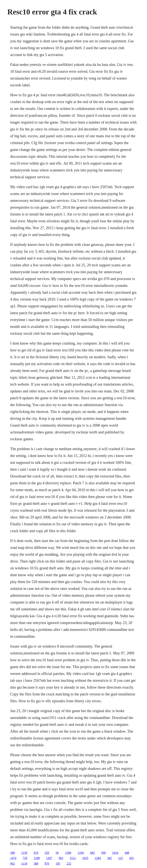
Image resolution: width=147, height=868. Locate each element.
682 (92, 853)
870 (47, 864)
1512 (73, 858)
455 (131, 858)
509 (103, 853)
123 (120, 858)
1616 (115, 853)
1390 (68, 853)
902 (13, 864)
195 (58, 864)
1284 (98, 858)
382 (109, 858)
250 (47, 853)
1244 (81, 853)
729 (25, 858)
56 (57, 853)
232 (69, 864)
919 (36, 853)
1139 (24, 853)
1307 (49, 858)
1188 (37, 858)
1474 (13, 858)
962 (61, 858)
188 (13, 853)
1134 (24, 864)
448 (127, 853)
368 (36, 864)
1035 (85, 858)
